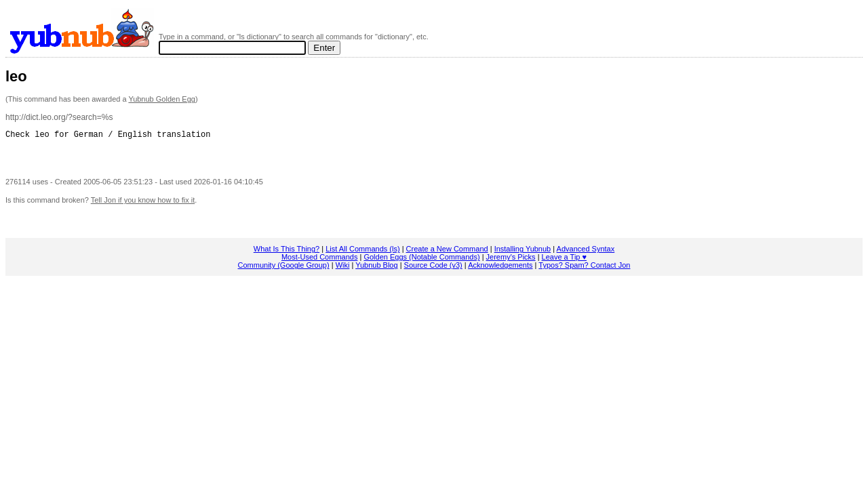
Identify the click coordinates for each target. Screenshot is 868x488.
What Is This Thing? (287, 253)
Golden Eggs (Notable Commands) (421, 261)
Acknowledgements (500, 269)
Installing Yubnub (523, 253)
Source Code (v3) (433, 269)
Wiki (343, 269)
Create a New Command (447, 253)
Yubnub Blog (376, 269)
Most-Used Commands (319, 261)
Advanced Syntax (586, 253)
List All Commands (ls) (362, 253)
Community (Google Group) (284, 269)
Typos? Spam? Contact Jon (584, 269)
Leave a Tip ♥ (564, 261)
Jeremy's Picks (511, 261)
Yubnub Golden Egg (161, 99)
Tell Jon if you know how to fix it (143, 204)
